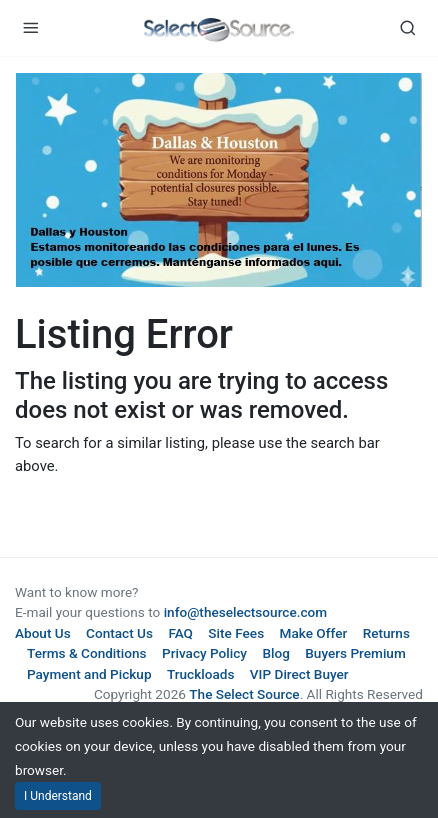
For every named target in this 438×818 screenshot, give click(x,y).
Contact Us (119, 633)
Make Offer (314, 633)
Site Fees (236, 633)
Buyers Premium (355, 653)
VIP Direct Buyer (299, 674)
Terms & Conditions (87, 653)
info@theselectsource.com (246, 612)
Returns (386, 633)
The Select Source (244, 694)
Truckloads (201, 674)
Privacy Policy (204, 653)
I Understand (58, 796)
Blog (275, 653)
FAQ (180, 633)
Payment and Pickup (89, 674)
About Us (43, 633)
